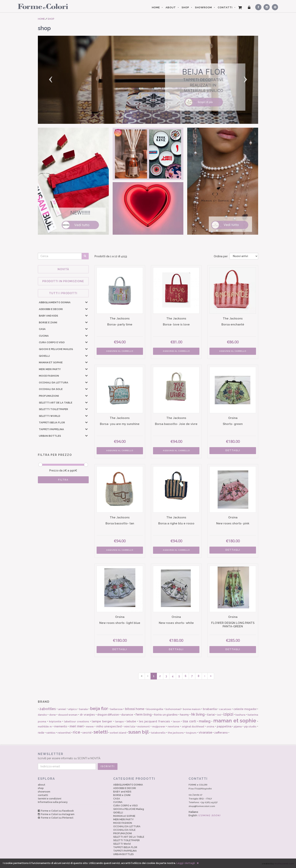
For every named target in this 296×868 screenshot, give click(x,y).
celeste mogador (245, 709)
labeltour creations (77, 721)
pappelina (224, 726)
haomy (184, 715)
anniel (62, 709)
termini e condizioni (50, 799)
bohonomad (173, 709)
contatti (43, 795)
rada (41, 733)
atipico (73, 709)
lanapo (120, 721)
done (53, 715)
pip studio (250, 727)
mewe (90, 727)
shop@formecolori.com (202, 806)
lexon (176, 721)
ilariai (211, 715)
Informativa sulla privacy (53, 802)
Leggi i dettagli (186, 863)
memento (61, 726)
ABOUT (171, 7)
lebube (131, 721)
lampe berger (102, 721)
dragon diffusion (108, 715)
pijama (238, 727)
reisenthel (64, 733)
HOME (156, 7)
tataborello (158, 733)
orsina (210, 727)
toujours (191, 733)
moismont (144, 727)
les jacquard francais (155, 721)
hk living (198, 714)
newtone (174, 727)
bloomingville (155, 709)
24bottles (48, 709)
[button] (54, 80)
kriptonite (55, 721)
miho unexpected (109, 726)
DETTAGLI (233, 450)
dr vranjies (87, 715)
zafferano (221, 733)
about (42, 785)
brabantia (210, 709)
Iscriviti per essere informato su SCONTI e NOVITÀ (148, 756)
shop (41, 788)
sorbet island (118, 733)
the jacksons (176, 733)
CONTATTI (225, 7)
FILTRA (63, 480)
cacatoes (225, 709)
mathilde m (45, 727)
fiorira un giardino (166, 715)
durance (127, 715)
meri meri (77, 726)
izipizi (228, 714)
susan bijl (139, 732)
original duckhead (193, 727)
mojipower (159, 727)
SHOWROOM (203, 7)
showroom (44, 792)
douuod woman (68, 715)
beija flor (99, 708)
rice (77, 732)
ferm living (144, 715)
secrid (87, 733)
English (205, 815)
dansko (42, 715)
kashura (240, 715)
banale (84, 709)
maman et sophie (235, 721)
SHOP (185, 7)
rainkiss (51, 733)
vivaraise (205, 733)
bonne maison (192, 709)
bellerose (117, 709)
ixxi (219, 715)
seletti (101, 732)
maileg (205, 721)
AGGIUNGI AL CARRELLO (120, 351)
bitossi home (135, 709)
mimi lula (130, 727)
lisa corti (189, 721)
